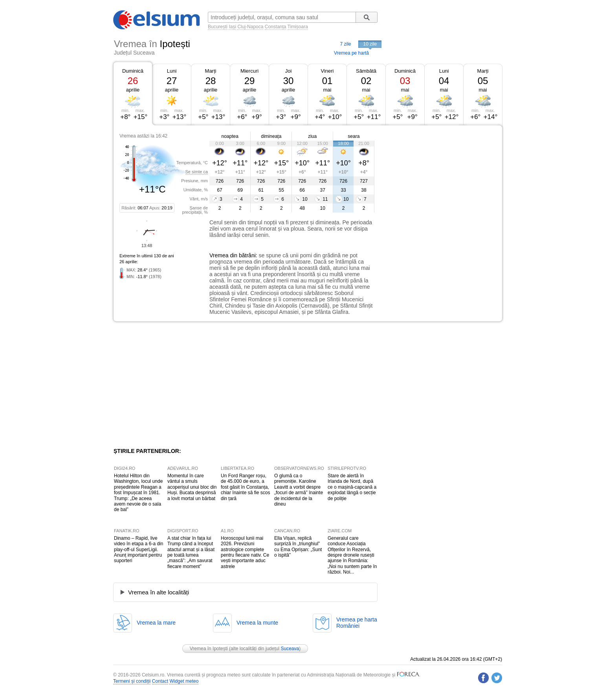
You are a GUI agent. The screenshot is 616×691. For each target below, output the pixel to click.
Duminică (133, 71)
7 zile (345, 44)
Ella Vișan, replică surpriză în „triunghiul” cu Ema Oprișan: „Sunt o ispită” (298, 547)
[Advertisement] (438, 184)
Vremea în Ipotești (209, 649)
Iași (232, 27)
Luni (172, 71)
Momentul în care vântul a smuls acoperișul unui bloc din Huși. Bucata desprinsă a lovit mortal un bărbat (192, 487)
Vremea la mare (156, 623)
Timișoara (298, 27)
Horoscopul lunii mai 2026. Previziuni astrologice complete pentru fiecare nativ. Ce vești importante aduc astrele (245, 552)
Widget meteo (184, 681)
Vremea (219, 255)
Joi (289, 71)
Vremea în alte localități (159, 592)
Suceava (290, 649)
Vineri (327, 71)
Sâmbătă (366, 71)
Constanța (276, 27)
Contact (160, 681)
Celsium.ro (153, 675)
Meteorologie (377, 675)
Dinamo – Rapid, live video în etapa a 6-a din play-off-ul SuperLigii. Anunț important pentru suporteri (138, 550)
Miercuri (249, 71)
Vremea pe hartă (351, 53)
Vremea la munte (257, 623)
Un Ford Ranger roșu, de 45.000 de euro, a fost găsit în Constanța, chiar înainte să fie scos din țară (245, 487)
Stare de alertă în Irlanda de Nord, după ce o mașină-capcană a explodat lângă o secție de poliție (352, 487)
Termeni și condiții (132, 681)
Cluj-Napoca (250, 27)
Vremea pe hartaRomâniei (357, 623)
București (218, 27)
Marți (211, 71)
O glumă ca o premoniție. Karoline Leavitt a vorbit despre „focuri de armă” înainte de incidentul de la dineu (299, 490)
